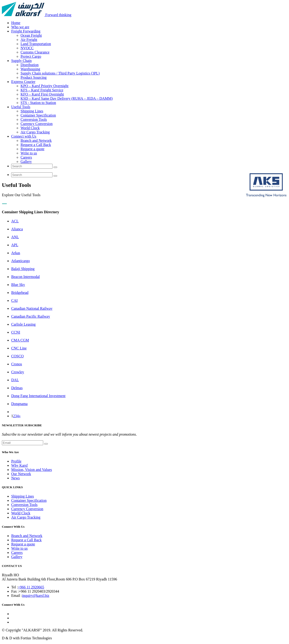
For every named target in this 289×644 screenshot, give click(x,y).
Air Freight (29, 40)
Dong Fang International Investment (38, 396)
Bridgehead (20, 293)
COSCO (17, 356)
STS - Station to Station (38, 103)
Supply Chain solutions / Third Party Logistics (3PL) (60, 73)
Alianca (17, 229)
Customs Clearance (35, 52)
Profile (16, 461)
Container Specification (38, 115)
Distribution (30, 65)
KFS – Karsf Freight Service (42, 90)
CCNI (16, 332)
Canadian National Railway (32, 308)
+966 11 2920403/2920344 (39, 591)
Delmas (17, 388)
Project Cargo (31, 56)
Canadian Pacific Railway (31, 316)
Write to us (29, 153)
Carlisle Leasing (23, 324)
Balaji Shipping (23, 269)
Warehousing (30, 69)
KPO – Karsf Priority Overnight (44, 86)
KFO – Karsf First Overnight (42, 94)
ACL (15, 221)
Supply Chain (21, 61)
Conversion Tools (34, 119)
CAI (14, 301)
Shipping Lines (32, 111)
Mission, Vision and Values (32, 470)
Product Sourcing (34, 77)
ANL (15, 237)
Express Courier (23, 82)
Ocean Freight (31, 35)
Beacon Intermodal (25, 277)
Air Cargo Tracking (35, 132)
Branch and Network (36, 141)
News (15, 478)
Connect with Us (24, 136)
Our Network (21, 474)
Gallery (26, 162)
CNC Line (19, 348)
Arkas (16, 253)
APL (15, 245)
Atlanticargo (21, 261)
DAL (15, 380)
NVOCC (27, 48)
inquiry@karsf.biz (36, 596)
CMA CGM (20, 340)
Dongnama (19, 404)
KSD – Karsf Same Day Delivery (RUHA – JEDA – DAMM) (67, 98)
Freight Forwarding (26, 31)
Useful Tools (21, 107)
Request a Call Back (36, 145)
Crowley (18, 372)
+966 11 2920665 (31, 587)
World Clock (30, 128)
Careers (26, 157)
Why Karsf (19, 465)
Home (16, 23)
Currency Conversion (37, 124)
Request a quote (32, 149)
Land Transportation (36, 44)
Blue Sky (18, 285)
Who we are (20, 27)
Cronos (17, 364)
